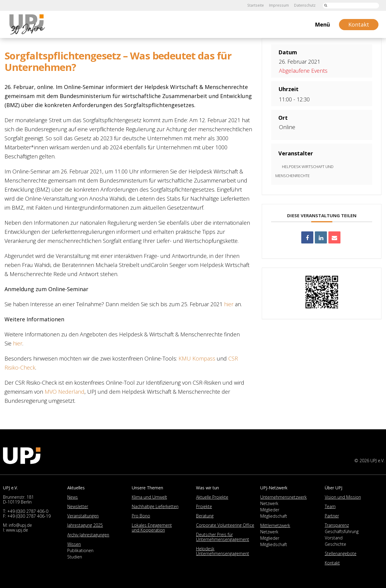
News (73, 497)
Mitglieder (270, 510)
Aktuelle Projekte (212, 497)
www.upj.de (17, 530)
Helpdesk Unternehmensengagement (223, 551)
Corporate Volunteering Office (225, 525)
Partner (332, 516)
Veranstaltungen (83, 516)
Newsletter (78, 506)
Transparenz (337, 525)
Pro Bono (141, 516)
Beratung (205, 516)
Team (330, 506)
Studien (75, 557)
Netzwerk (269, 503)
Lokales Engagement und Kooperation (152, 528)
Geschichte (335, 544)
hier (229, 304)
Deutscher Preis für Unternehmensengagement (223, 537)
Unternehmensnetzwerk (283, 497)
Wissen (74, 544)
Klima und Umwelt (149, 497)
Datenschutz (305, 5)
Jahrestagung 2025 (85, 525)
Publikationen (80, 550)
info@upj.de (20, 525)
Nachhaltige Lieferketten (155, 506)
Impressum (279, 5)
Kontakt (332, 563)
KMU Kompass (197, 358)
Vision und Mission (343, 497)
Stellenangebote (341, 553)
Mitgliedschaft (274, 516)
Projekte (204, 506)
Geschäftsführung (342, 531)
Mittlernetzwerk (275, 525)
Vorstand (334, 538)
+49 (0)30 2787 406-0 (28, 511)
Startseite (256, 5)
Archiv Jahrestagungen (88, 535)
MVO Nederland (65, 392)
